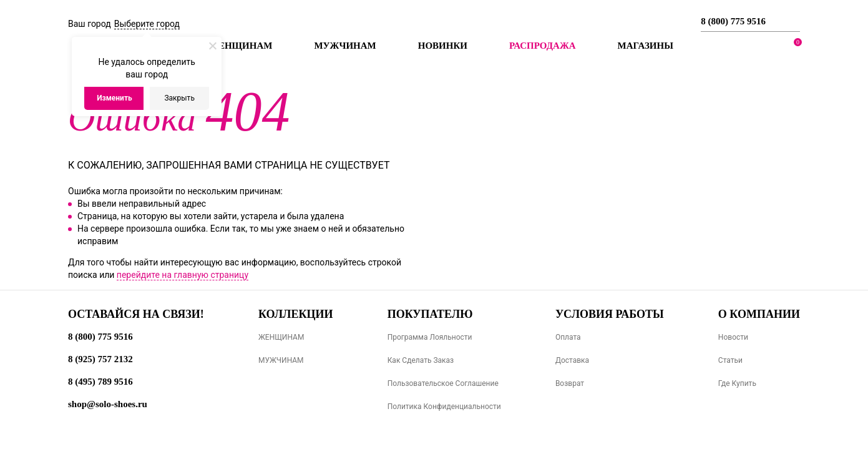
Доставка (572, 360)
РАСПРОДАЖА (543, 46)
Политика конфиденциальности (444, 407)
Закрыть (179, 98)
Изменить (115, 98)
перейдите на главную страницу (183, 275)
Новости (733, 337)
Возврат (570, 383)
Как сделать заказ (421, 360)
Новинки (443, 46)
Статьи (730, 360)
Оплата (568, 337)
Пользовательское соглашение (443, 383)
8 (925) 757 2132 (100, 359)
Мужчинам (345, 46)
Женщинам (241, 46)
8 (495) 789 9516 (100, 382)
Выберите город (147, 24)
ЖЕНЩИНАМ (281, 337)
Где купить (737, 383)
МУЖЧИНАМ (281, 360)
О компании (759, 314)
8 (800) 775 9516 (733, 21)
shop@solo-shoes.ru (108, 404)
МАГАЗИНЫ (646, 46)
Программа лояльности (430, 337)
